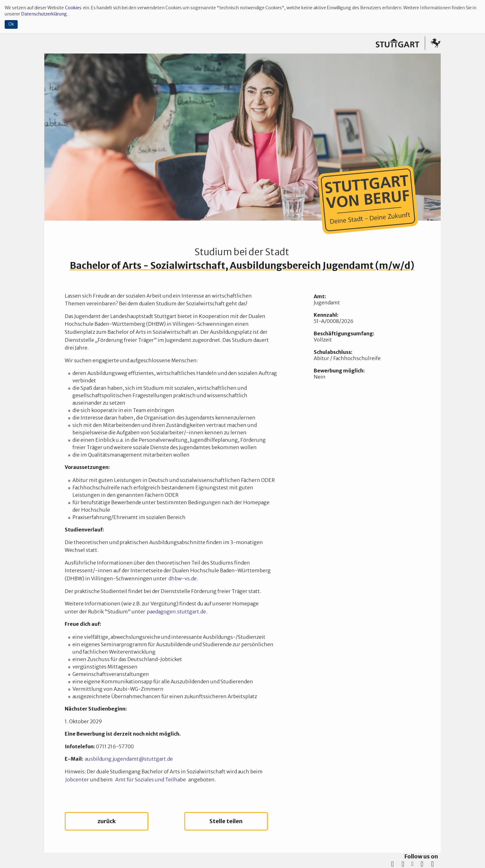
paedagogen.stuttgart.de (176, 612)
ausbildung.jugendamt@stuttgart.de (129, 759)
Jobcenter (77, 780)
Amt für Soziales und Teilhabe (151, 780)
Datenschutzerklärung (44, 14)
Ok (11, 24)
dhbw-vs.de (183, 578)
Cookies (73, 8)
